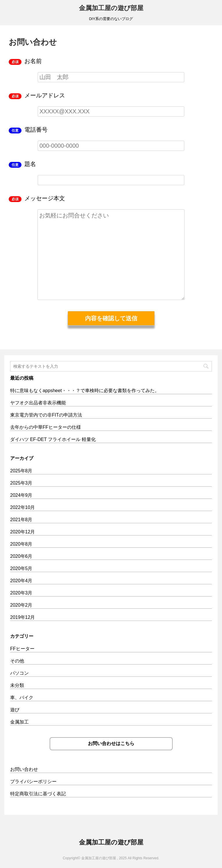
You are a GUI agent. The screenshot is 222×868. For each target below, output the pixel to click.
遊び (15, 710)
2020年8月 (21, 544)
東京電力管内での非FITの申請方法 (46, 415)
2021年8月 (21, 520)
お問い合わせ (24, 769)
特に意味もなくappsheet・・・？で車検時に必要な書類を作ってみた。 (85, 391)
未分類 (17, 685)
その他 (17, 661)
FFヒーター (22, 649)
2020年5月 (21, 568)
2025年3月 (21, 483)
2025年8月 (21, 471)
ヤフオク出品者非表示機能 (38, 403)
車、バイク (22, 698)
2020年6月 (21, 556)
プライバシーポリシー (33, 782)
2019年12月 (22, 617)
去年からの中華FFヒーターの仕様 (46, 427)
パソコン (19, 673)
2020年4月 (21, 581)
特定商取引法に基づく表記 (38, 794)
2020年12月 (22, 532)
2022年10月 (22, 507)
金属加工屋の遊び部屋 (111, 8)
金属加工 (19, 722)
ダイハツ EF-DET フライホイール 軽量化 (53, 439)
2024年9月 (21, 495)
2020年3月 (21, 593)
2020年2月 (21, 605)
